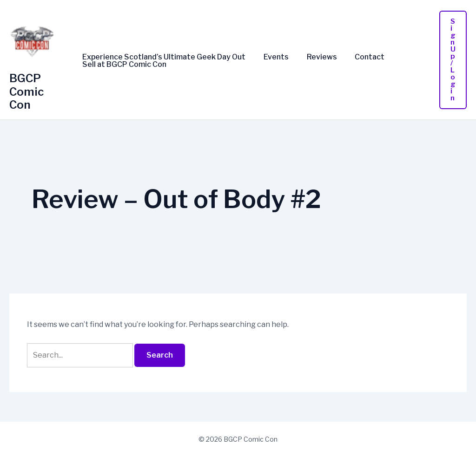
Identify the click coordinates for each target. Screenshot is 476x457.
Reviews (314, 57)
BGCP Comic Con (26, 92)
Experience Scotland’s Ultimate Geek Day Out (162, 57)
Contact (359, 57)
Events (271, 57)
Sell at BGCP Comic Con (123, 65)
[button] (453, 60)
